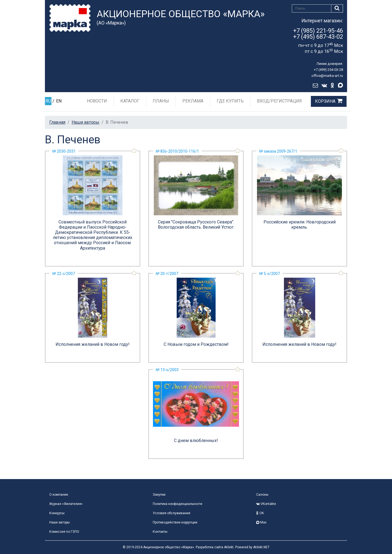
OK (260, 513)
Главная (57, 122)
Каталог (130, 101)
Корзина (325, 101)
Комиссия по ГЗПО (64, 532)
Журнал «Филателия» (66, 504)
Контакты (160, 532)
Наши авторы (85, 122)
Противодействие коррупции (175, 522)
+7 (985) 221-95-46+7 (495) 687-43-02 (318, 34)
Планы (161, 101)
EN (59, 101)
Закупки (159, 495)
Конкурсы (57, 513)
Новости (97, 101)
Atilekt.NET (261, 547)
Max (261, 522)
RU (48, 101)
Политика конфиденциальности (177, 504)
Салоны (262, 495)
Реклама (193, 101)
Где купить (230, 101)
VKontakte (266, 504)
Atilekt (229, 547)
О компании (59, 495)
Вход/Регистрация (279, 101)
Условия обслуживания (171, 513)
